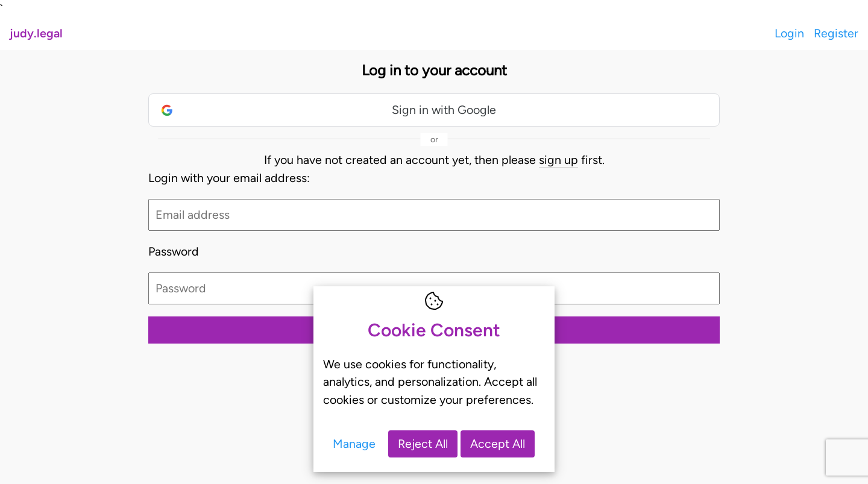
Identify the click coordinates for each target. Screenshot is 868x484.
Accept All (498, 444)
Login (789, 33)
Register (836, 33)
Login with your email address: (229, 178)
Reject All (423, 444)
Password (174, 251)
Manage (354, 444)
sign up (558, 160)
